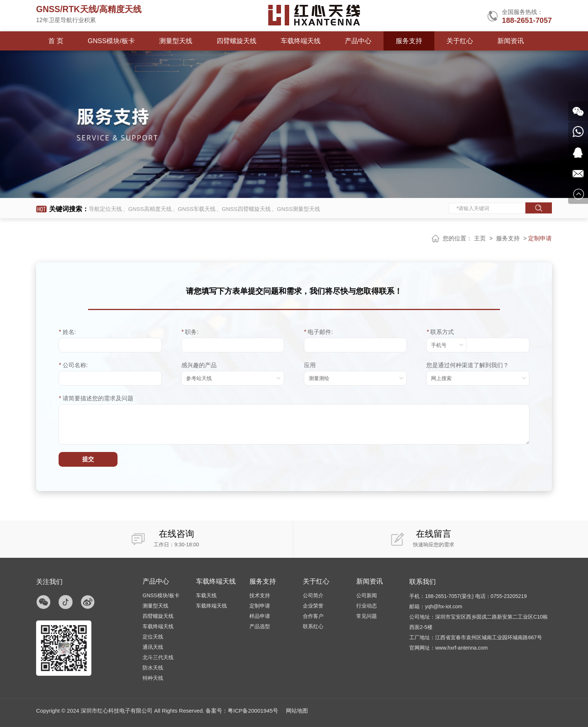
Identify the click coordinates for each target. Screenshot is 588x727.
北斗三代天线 (158, 657)
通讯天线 (153, 647)
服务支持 (408, 41)
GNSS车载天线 (197, 209)
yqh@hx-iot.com (443, 606)
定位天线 (153, 637)
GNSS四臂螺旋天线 (246, 209)
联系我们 (423, 582)
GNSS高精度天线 (150, 209)
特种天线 (153, 678)
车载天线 (206, 595)
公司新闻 (367, 595)
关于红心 (459, 41)
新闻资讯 (510, 41)
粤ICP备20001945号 (253, 711)
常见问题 (367, 616)
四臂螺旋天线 (236, 41)
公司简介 (313, 595)
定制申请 (260, 606)
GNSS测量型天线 (299, 209)
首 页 (56, 41)
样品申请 (260, 616)
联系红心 (313, 626)
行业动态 (367, 606)
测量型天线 (175, 41)
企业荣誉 (313, 606)
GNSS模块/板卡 (111, 41)
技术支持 (260, 595)
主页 (485, 238)
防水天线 (153, 668)
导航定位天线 (105, 209)
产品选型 (260, 626)
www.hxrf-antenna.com (461, 648)
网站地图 (297, 711)
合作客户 (313, 616)
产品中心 (357, 41)
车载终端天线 (300, 41)
